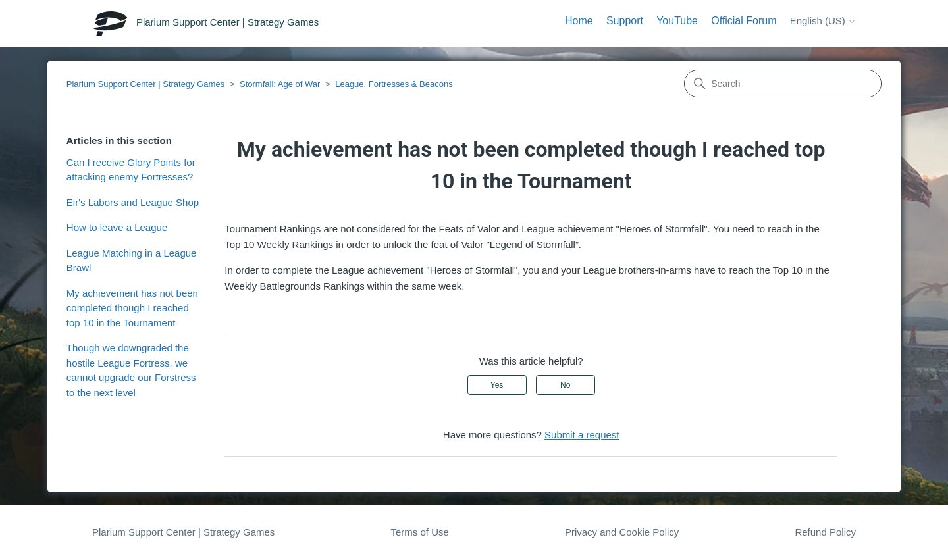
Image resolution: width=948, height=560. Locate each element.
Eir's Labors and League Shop (133, 202)
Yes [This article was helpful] (497, 385)
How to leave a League (117, 227)
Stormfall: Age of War (280, 84)
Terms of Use (419, 532)
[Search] (783, 84)
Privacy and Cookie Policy (622, 532)
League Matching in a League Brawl (132, 261)
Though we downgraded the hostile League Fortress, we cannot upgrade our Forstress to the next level (131, 370)
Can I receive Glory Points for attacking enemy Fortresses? (131, 170)
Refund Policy (825, 532)
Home (579, 21)
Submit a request (582, 435)
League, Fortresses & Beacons (394, 84)
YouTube (677, 21)
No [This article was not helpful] (565, 385)
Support (625, 21)
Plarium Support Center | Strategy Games (145, 84)
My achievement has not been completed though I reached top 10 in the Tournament (132, 308)
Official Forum (744, 21)
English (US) (823, 21)
